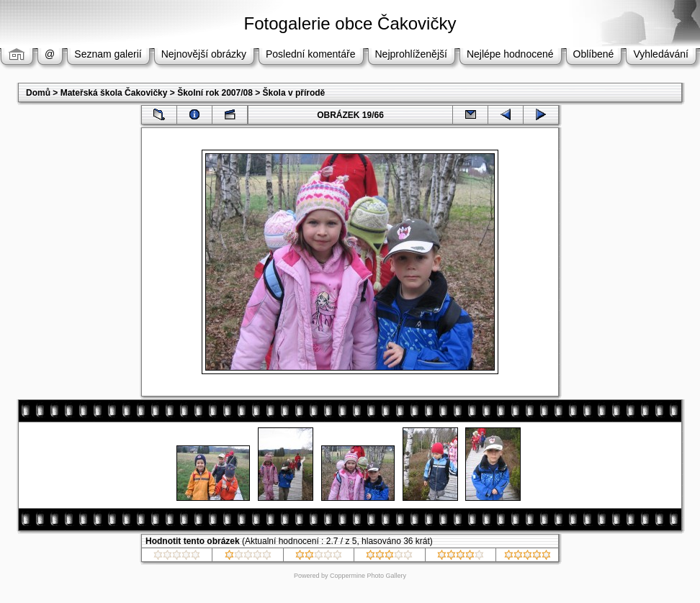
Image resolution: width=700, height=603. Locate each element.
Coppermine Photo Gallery (368, 576)
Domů (38, 93)
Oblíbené (594, 54)
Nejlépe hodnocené (510, 54)
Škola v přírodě (294, 93)
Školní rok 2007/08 (215, 93)
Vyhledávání (661, 54)
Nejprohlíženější (411, 54)
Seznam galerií (108, 54)
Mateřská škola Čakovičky (114, 93)
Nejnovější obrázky (204, 54)
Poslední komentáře (311, 54)
